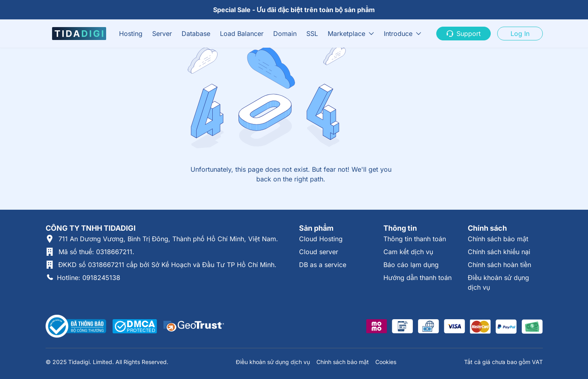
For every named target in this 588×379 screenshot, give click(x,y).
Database (196, 34)
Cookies (386, 362)
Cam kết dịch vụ (408, 252)
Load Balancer (242, 34)
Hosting (131, 34)
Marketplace (346, 34)
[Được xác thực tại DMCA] (135, 326)
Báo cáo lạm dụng (411, 265)
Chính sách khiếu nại (499, 252)
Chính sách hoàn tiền (499, 265)
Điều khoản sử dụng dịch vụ (273, 362)
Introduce (398, 34)
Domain (285, 34)
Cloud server (319, 252)
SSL (312, 34)
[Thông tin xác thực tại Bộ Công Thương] (76, 326)
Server (162, 34)
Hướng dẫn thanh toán (417, 278)
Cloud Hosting (321, 239)
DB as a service (323, 265)
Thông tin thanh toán (415, 239)
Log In (520, 34)
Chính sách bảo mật (498, 239)
